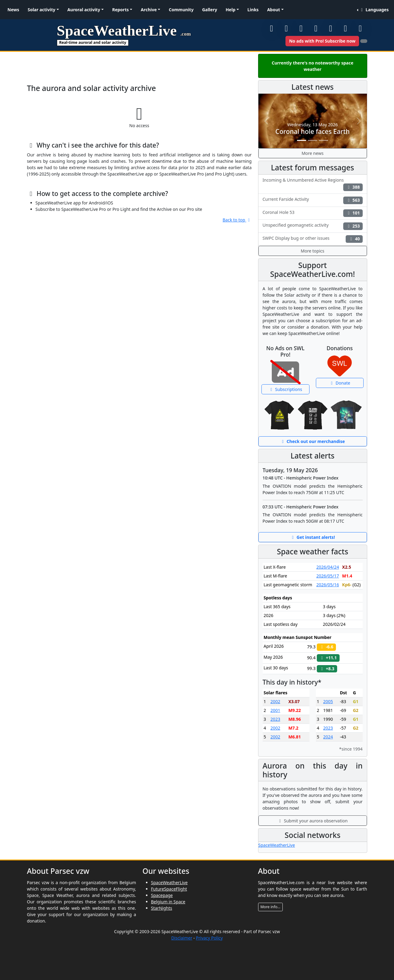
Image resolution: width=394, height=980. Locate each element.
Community (181, 10)
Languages (374, 10)
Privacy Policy (209, 938)
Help (230, 10)
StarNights (162, 908)
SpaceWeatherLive (277, 845)
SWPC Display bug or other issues (313, 239)
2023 (275, 719)
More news (313, 153)
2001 (275, 710)
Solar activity (41, 10)
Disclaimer (182, 938)
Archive (149, 10)
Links (253, 10)
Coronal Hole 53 (313, 213)
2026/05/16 (328, 585)
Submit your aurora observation (313, 821)
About (274, 10)
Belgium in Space (168, 902)
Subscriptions (285, 389)
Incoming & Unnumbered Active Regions (313, 184)
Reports (121, 10)
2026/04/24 (328, 567)
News (13, 10)
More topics (312, 251)
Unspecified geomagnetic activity (313, 226)
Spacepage (162, 895)
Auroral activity (84, 10)
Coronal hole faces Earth (313, 131)
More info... (271, 907)
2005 (328, 701)
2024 (328, 737)
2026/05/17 (328, 576)
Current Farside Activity (313, 200)
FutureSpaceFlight (169, 889)
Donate (340, 383)
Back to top (237, 220)
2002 (275, 701)
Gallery (210, 10)
